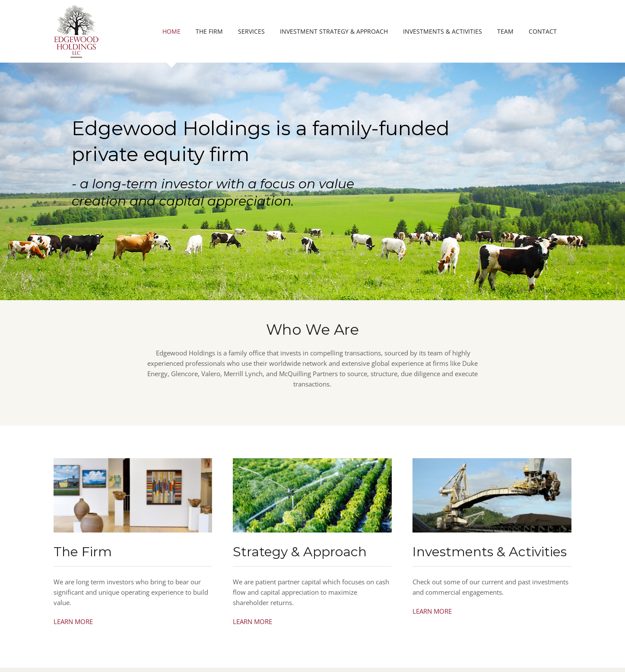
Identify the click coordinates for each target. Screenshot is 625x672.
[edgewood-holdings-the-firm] (133, 461)
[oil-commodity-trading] (492, 461)
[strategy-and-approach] (312, 461)
